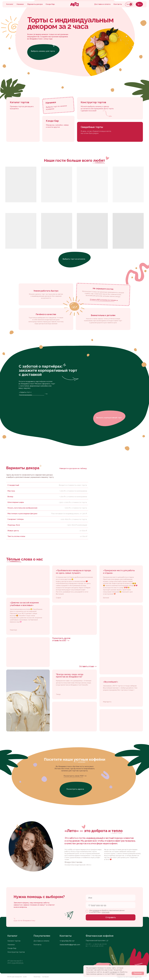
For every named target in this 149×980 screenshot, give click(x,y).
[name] (111, 898)
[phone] (111, 905)
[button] (109, 418)
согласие (113, 972)
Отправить (111, 917)
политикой (121, 974)
